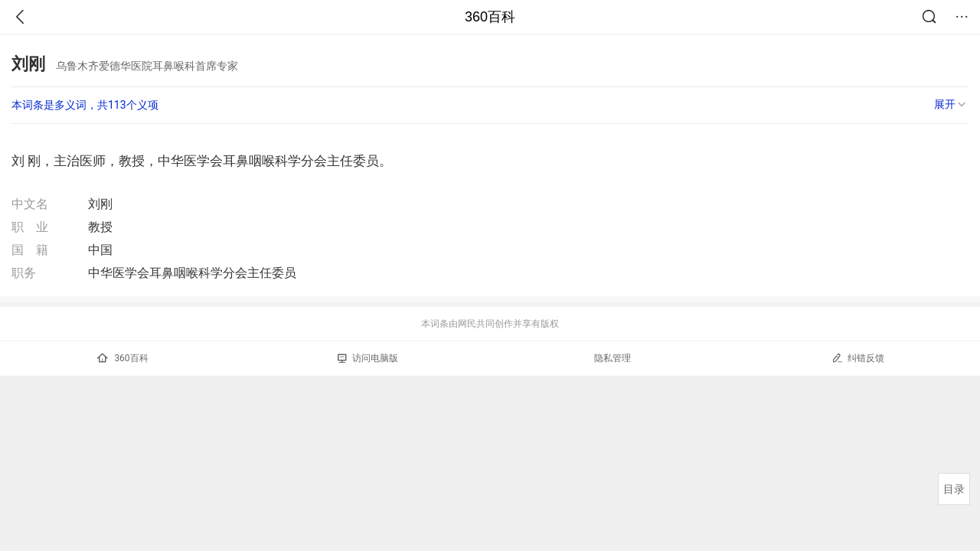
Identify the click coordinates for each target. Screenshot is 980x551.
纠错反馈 (858, 358)
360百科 (490, 17)
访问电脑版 (368, 358)
